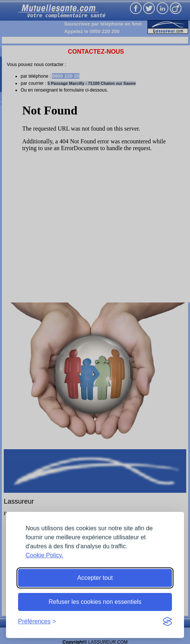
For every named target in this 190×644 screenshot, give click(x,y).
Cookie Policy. (44, 555)
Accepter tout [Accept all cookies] (95, 578)
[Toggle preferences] (37, 621)
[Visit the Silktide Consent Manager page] (167, 621)
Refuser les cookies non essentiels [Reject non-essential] (95, 602)
